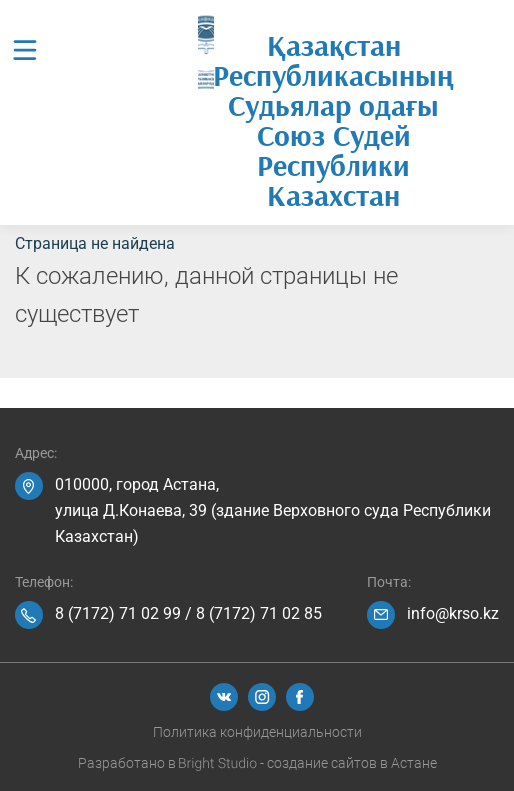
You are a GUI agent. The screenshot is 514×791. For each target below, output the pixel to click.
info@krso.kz (453, 613)
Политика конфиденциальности (257, 732)
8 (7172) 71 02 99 (118, 613)
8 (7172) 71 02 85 (259, 613)
